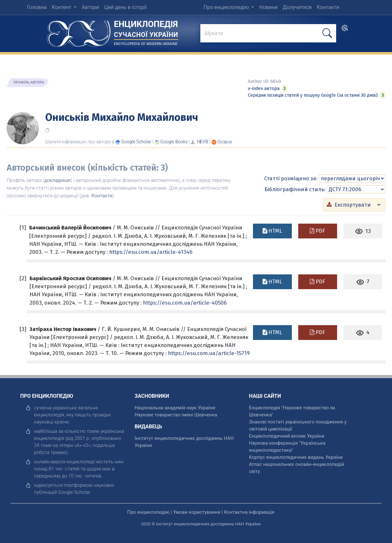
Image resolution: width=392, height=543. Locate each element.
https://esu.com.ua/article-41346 (151, 252)
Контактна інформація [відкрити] (249, 512)
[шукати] (327, 33)
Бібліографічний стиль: (295, 189)
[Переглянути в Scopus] (225, 142)
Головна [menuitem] (37, 7)
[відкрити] (74, 492)
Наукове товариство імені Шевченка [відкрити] (176, 414)
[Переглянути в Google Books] (174, 142)
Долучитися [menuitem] (297, 7)
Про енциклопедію (227, 7)
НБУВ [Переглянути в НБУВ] (203, 142)
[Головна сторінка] (79, 32)
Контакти (102, 196)
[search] (345, 30)
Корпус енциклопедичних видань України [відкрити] (296, 457)
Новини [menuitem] (268, 7)
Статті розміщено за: (291, 178)
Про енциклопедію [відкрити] (148, 512)
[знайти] (268, 34)
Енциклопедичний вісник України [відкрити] (287, 436)
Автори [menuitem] (90, 7)
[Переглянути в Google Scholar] (136, 142)
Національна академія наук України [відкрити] (175, 407)
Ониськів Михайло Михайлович (122, 117)
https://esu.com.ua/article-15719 (209, 353)
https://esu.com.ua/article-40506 (185, 302)
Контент (62, 7)
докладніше (58, 180)
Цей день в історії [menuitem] (125, 7)
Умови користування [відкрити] (197, 512)
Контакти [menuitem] (328, 7)
